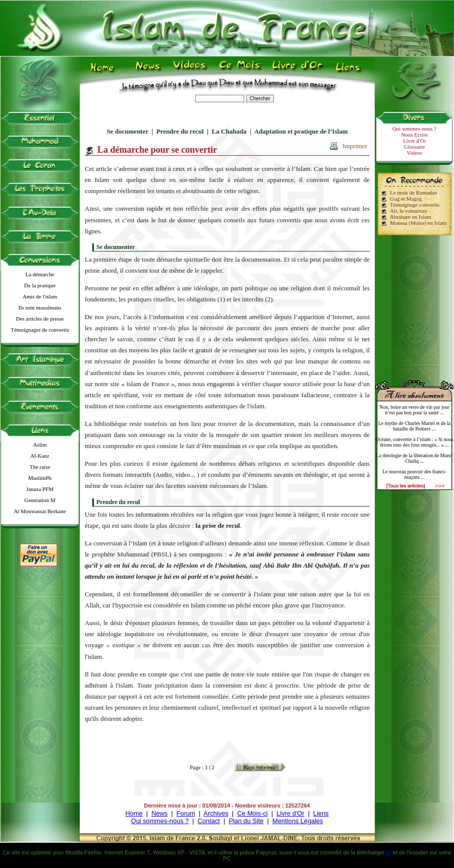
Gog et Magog (406, 199)
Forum (186, 813)
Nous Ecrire (414, 135)
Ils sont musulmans (40, 307)
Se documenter (128, 131)
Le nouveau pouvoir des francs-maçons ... (414, 474)
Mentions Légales (298, 821)
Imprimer (355, 146)
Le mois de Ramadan (413, 193)
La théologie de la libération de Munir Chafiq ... (414, 458)
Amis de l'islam (40, 296)
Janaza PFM (40, 489)
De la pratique (40, 285)
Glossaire (415, 147)
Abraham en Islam (410, 217)
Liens (321, 813)
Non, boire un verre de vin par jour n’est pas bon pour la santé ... (414, 410)
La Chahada (229, 131)
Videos (414, 153)
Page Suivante (260, 767)
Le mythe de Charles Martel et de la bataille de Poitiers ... (415, 426)
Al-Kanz (40, 456)
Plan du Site (246, 821)
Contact (209, 821)
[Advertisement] (415, 303)
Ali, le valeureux (409, 211)
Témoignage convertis (415, 205)
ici (388, 852)
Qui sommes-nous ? (414, 129)
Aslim (40, 445)
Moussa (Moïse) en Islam (418, 223)
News (159, 813)
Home (134, 813)
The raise (40, 467)
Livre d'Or (415, 141)
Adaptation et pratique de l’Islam (301, 131)
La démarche (40, 274)
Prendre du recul (180, 131)
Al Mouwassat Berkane (40, 511)
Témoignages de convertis (40, 330)
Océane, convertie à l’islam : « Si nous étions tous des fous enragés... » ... (414, 442)
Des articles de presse (40, 319)
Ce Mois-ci (252, 813)
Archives (216, 813)
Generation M (40, 500)
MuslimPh (40, 478)
